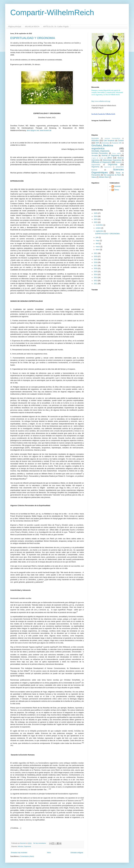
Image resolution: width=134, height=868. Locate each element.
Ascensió (117, 186)
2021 (96, 253)
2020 (96, 256)
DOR (97, 143)
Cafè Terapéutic (109, 141)
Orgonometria (96, 165)
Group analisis (117, 153)
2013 (96, 278)
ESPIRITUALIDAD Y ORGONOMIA (33, 38)
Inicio (49, 853)
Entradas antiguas (77, 853)
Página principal (15, 27)
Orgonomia (27, 846)
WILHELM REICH (32, 27)
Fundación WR (117, 143)
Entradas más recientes (19, 853)
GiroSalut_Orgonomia (100, 151)
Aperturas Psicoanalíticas (112, 138)
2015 (96, 272)
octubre (99, 228)
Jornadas (95, 156)
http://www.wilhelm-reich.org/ (101, 101)
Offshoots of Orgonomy (101, 162)
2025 (96, 213)
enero (98, 250)
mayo (98, 241)
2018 (96, 262)
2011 (96, 284)
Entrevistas (106, 143)
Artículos (20, 846)
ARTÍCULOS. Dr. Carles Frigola (56, 27)
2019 (96, 259)
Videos (94, 177)
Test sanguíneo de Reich (112, 175)
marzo (98, 247)
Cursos (121, 140)
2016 (96, 268)
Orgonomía (95, 167)
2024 (96, 216)
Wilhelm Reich (104, 177)
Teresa (116, 190)
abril (97, 244)
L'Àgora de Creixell (97, 158)
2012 (96, 281)
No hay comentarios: (40, 843)
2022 (96, 222)
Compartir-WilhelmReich (52, 12)
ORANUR (118, 162)
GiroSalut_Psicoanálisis (100, 153)
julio (97, 237)
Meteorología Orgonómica (112, 160)
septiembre (100, 231)
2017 (96, 265)
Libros (109, 158)
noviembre (100, 225)
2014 (96, 275)
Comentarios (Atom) (27, 856)
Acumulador (95, 138)
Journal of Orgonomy (110, 155)
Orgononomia (108, 167)
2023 (96, 219)
